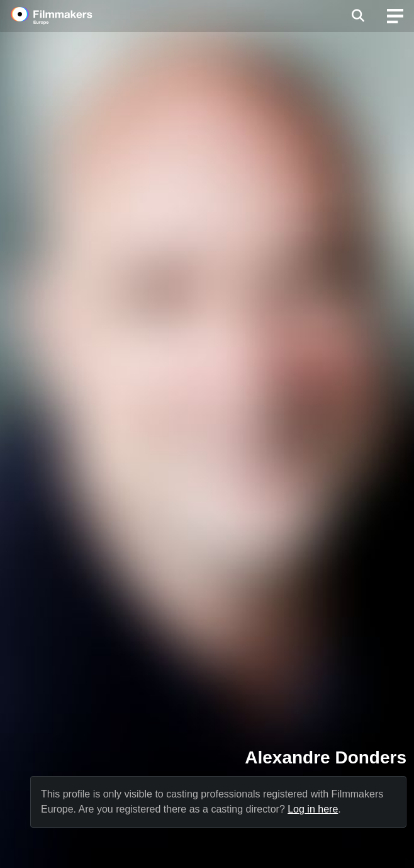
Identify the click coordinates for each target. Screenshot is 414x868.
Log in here (313, 809)
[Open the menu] (358, 16)
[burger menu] (395, 16)
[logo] (67, 16)
